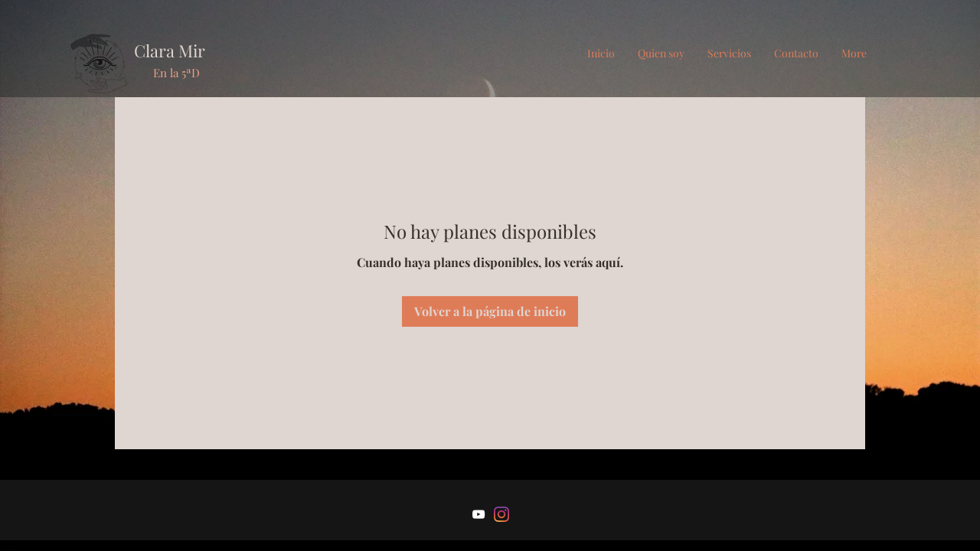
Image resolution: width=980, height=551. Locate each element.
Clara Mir (170, 51)
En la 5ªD (176, 73)
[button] (729, 54)
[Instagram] (501, 514)
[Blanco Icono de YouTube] (479, 514)
